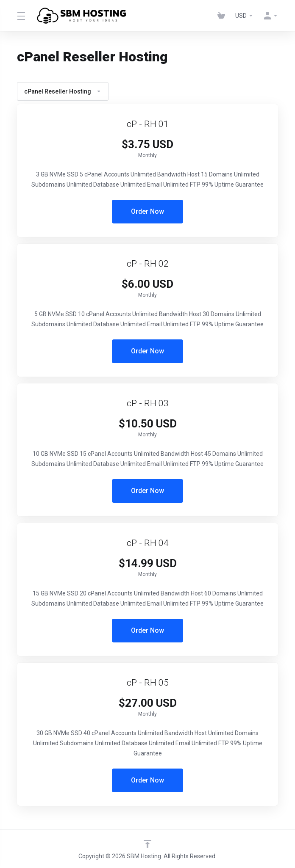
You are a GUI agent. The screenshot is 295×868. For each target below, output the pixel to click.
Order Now (147, 211)
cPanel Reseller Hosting (63, 91)
